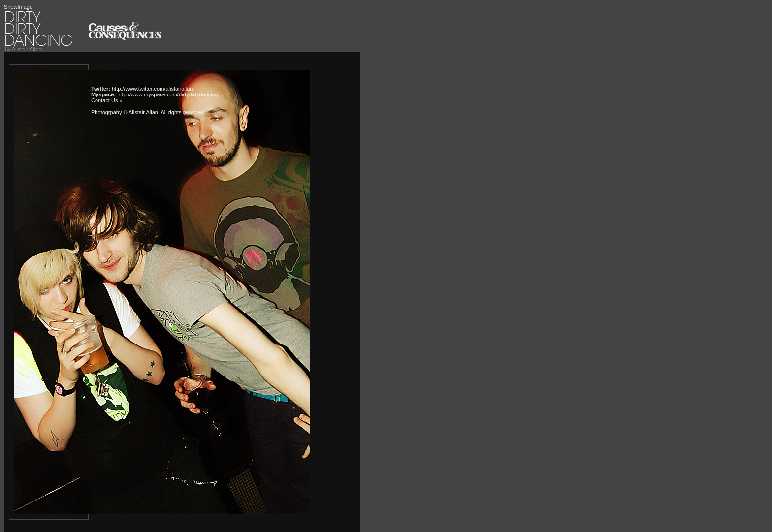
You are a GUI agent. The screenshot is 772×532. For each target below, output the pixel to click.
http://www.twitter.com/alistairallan (152, 89)
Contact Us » (107, 100)
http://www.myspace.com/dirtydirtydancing (168, 94)
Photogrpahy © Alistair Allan (125, 112)
